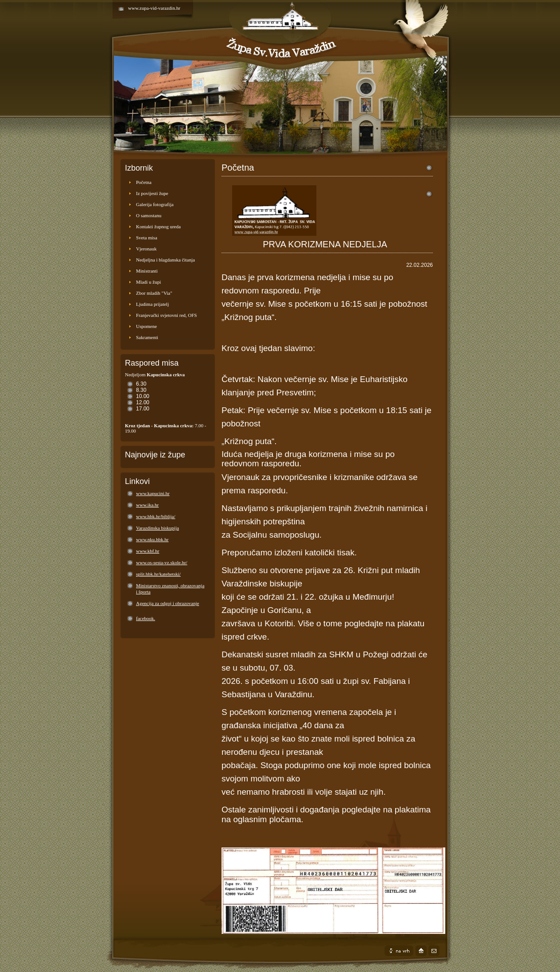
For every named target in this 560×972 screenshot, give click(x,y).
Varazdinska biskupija (157, 528)
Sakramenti (147, 337)
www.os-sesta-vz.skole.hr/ (162, 562)
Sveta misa (147, 238)
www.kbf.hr (148, 551)
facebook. (146, 618)
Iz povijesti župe (152, 193)
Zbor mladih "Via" (154, 293)
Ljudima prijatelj (152, 304)
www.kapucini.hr (153, 493)
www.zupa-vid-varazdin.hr (154, 8)
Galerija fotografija (155, 204)
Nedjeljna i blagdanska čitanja (165, 260)
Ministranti (147, 271)
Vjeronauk (146, 249)
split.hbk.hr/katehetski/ (158, 574)
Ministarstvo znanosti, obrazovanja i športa (170, 589)
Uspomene (146, 326)
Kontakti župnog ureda (158, 226)
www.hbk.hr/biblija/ (156, 516)
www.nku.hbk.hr (152, 539)
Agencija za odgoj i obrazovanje (167, 603)
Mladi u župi (148, 282)
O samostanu (149, 215)
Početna (144, 182)
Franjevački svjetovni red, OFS (166, 315)
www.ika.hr (147, 505)
